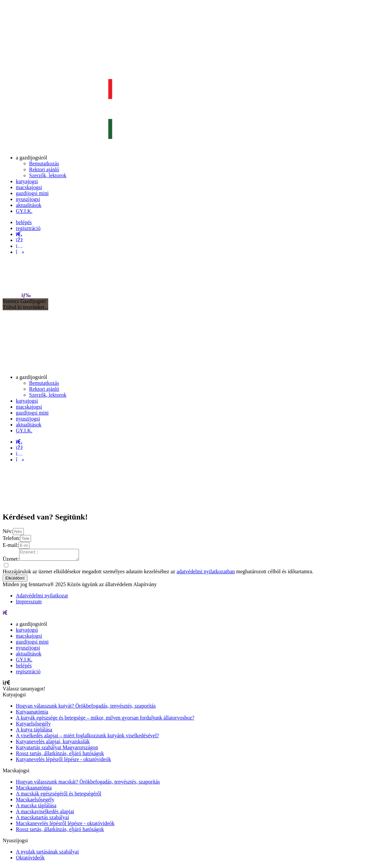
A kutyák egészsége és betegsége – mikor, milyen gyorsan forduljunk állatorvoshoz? (105, 720)
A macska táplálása (36, 807)
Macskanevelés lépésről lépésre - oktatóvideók (65, 825)
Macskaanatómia (34, 790)
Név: (8, 531)
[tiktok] (20, 252)
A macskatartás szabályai (42, 819)
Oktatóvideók (30, 860)
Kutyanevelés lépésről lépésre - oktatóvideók (63, 761)
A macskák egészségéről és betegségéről (59, 796)
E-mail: (11, 545)
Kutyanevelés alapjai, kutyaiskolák (53, 743)
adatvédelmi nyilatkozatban (206, 573)
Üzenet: (11, 561)
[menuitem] (32, 158)
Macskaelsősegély (35, 801)
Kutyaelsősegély (33, 726)
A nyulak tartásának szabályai (47, 854)
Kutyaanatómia (32, 714)
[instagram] (19, 246)
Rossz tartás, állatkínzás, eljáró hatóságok (60, 755)
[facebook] (19, 240)
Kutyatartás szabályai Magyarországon (57, 749)
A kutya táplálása (34, 732)
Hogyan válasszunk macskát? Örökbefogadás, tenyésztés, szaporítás (88, 784)
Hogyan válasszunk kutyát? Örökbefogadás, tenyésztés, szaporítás (86, 708)
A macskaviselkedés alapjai (45, 813)
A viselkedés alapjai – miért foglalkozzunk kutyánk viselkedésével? (87, 737)
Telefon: (11, 538)
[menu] (26, 295)
